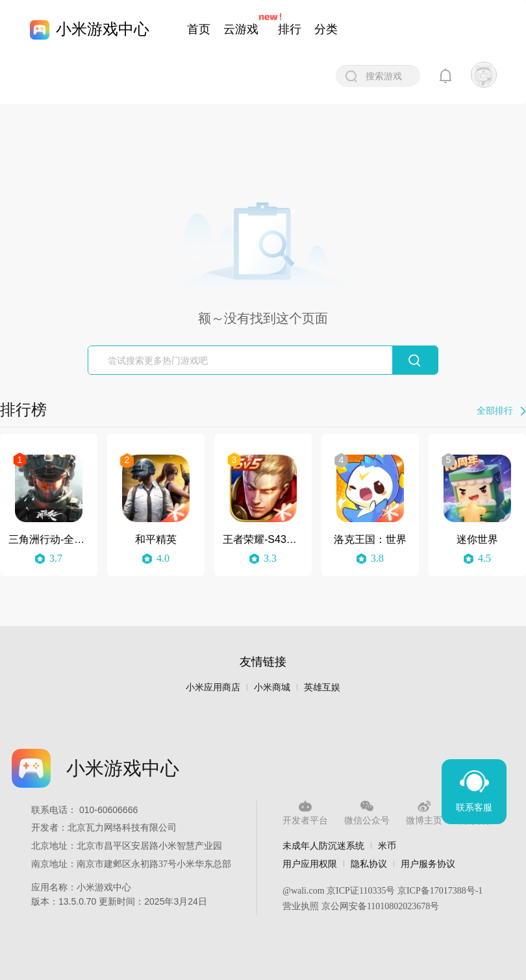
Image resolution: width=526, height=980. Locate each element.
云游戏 (241, 29)
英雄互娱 (322, 687)
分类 (326, 29)
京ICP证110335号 (361, 891)
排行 (290, 29)
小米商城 (272, 687)
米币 (387, 846)
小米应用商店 (213, 687)
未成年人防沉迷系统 (323, 846)
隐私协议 (369, 864)
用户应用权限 (310, 864)
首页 (199, 29)
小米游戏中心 (103, 29)
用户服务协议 (428, 864)
